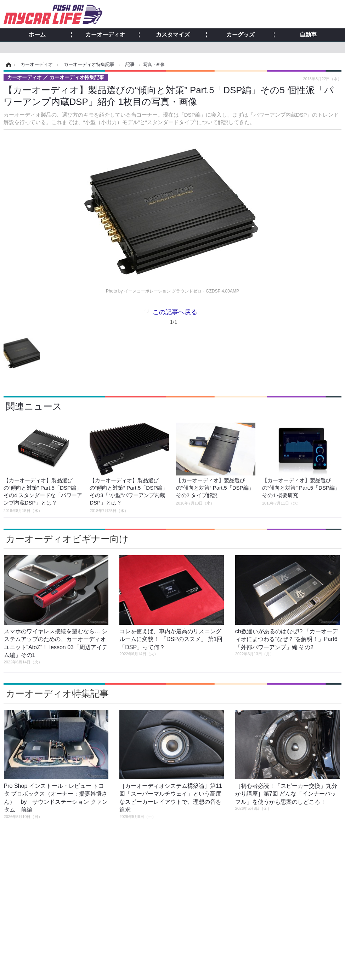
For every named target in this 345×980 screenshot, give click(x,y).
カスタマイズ (173, 35)
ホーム (37, 35)
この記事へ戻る (175, 318)
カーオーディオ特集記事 (57, 694)
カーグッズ (241, 35)
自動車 (308, 35)
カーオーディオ (105, 35)
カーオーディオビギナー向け (67, 539)
